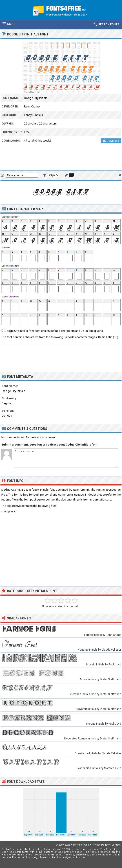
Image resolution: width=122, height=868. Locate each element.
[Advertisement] (61, 158)
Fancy (28, 115)
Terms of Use (81, 845)
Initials (39, 115)
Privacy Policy (100, 845)
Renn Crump (32, 106)
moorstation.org (101, 500)
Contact (116, 845)
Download (111, 141)
